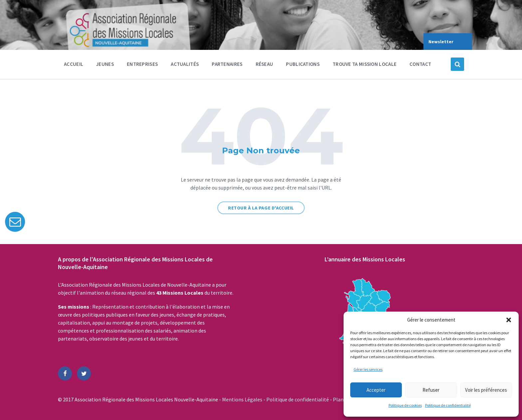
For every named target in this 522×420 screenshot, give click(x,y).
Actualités (185, 64)
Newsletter (441, 42)
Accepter (376, 390)
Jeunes (105, 66)
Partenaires (227, 66)
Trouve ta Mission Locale (365, 64)
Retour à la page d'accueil (261, 208)
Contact (420, 64)
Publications (303, 64)
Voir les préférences (486, 390)
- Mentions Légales (241, 399)
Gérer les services (368, 369)
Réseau (264, 66)
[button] (509, 320)
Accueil (74, 64)
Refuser (431, 390)
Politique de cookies (405, 405)
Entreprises (142, 66)
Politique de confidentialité (448, 405)
